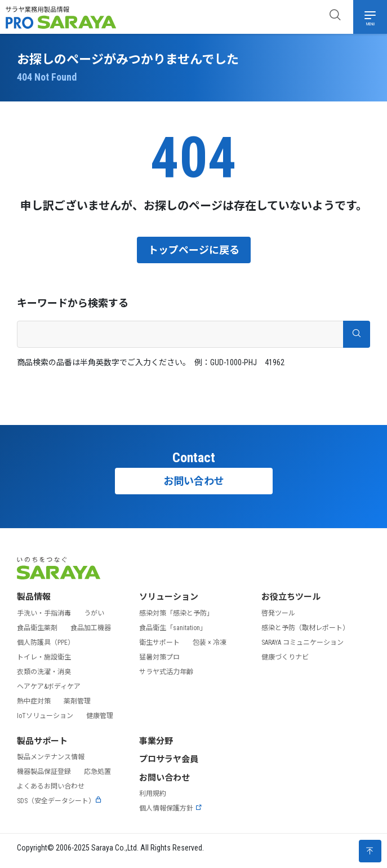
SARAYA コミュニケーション (303, 643)
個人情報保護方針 (171, 808)
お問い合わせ (194, 481)
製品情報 (34, 597)
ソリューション (169, 597)
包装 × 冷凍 (210, 643)
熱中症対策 (34, 701)
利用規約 (153, 794)
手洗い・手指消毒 (44, 613)
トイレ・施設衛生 (44, 657)
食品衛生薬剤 (37, 628)
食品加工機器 (91, 628)
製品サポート (42, 741)
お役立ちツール (291, 597)
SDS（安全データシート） (59, 801)
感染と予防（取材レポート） (305, 628)
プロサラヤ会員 (169, 759)
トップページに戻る (194, 250)
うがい (94, 613)
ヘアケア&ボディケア (49, 687)
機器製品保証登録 (44, 772)
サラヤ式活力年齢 (166, 672)
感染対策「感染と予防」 (176, 613)
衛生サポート (159, 643)
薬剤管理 (77, 701)
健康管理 (100, 716)
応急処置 (97, 772)
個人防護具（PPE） (46, 643)
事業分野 (156, 741)
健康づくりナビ (285, 657)
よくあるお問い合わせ (51, 786)
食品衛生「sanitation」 (173, 628)
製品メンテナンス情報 (51, 757)
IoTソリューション (45, 716)
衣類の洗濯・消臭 (44, 672)
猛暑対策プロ (159, 657)
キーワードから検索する (73, 303)
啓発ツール (278, 613)
